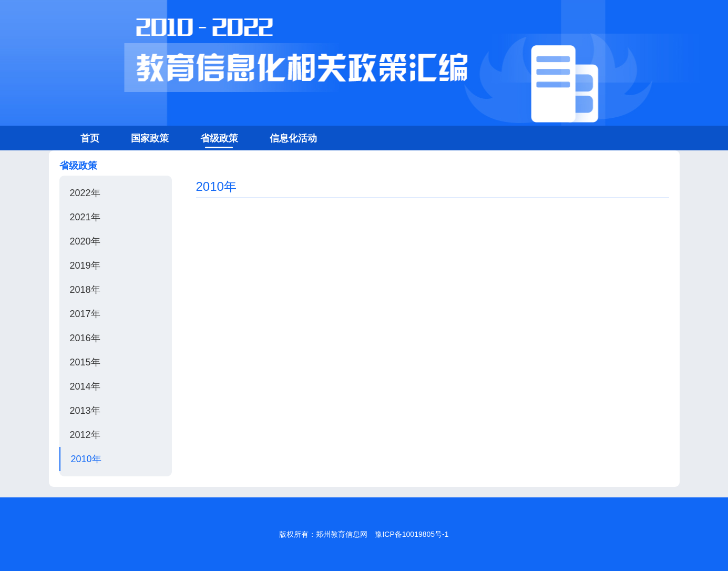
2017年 (85, 314)
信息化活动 (293, 138)
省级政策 (219, 138)
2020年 (85, 241)
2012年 (85, 435)
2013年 (85, 411)
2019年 (85, 266)
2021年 (85, 217)
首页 (90, 138)
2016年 (85, 338)
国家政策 (150, 138)
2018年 (85, 290)
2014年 (85, 386)
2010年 (86, 459)
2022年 (85, 193)
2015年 (85, 362)
